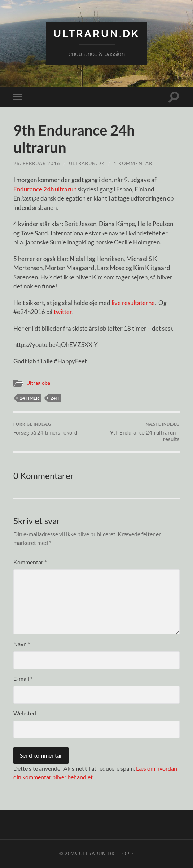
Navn (22, 644)
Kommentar (30, 562)
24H (55, 398)
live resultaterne (133, 303)
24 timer (29, 398)
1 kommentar (133, 163)
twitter (63, 312)
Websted (25, 713)
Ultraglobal (39, 383)
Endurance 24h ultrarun (45, 189)
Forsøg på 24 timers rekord (45, 429)
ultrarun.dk (96, 34)
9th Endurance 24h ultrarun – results (139, 432)
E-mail (23, 678)
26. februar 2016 (37, 163)
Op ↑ (128, 854)
